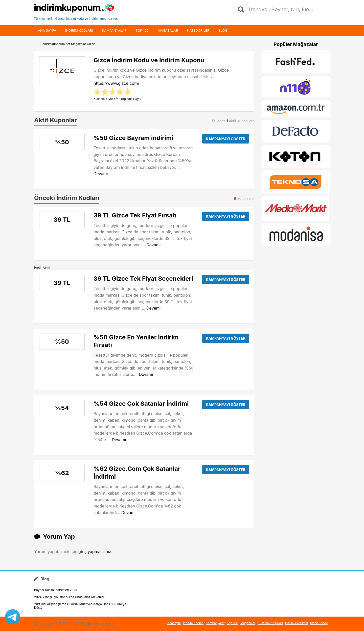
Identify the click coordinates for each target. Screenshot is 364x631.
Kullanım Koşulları (270, 623)
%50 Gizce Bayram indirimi (133, 138)
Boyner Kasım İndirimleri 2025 (56, 590)
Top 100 (142, 30)
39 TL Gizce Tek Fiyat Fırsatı (135, 215)
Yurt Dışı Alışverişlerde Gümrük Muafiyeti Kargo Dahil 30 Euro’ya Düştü (80, 606)
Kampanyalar (114, 30)
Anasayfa (174, 623)
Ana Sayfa (47, 30)
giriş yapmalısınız (95, 552)
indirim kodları (79, 30)
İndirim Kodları (193, 623)
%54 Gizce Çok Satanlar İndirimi (141, 404)
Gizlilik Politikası (297, 623)
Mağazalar (168, 30)
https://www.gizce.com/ (116, 83)
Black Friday (319, 623)
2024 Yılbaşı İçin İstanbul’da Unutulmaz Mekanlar (69, 597)
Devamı (101, 174)
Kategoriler (198, 30)
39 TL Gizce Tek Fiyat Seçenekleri (143, 279)
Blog (223, 30)
